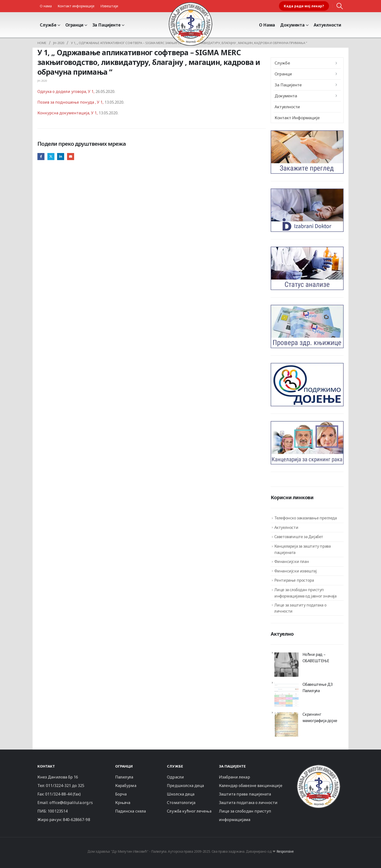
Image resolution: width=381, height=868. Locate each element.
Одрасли (175, 777)
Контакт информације (76, 6)
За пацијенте (106, 25)
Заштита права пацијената (245, 794)
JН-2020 (42, 81)
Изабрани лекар (234, 777)
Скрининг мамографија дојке (320, 717)
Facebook (41, 157)
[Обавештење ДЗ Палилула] (286, 695)
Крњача (123, 803)
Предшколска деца (185, 786)
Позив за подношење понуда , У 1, (70, 102)
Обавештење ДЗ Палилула (318, 687)
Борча (121, 794)
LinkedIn (61, 157)
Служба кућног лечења (189, 811)
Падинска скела (130, 811)
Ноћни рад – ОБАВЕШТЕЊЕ (316, 658)
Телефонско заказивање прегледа (306, 518)
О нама (46, 6)
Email (71, 157)
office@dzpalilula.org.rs (71, 803)
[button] (340, 6)
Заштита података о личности (248, 803)
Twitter (51, 157)
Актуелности (327, 25)
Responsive (285, 851)
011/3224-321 (58, 786)
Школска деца (181, 794)
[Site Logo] (190, 24)
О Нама (267, 25)
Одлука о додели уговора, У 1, (66, 91)
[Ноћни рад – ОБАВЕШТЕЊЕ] (286, 665)
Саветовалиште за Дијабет (299, 537)
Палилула (124, 777)
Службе (48, 25)
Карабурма (126, 786)
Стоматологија (181, 803)
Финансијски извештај (296, 571)
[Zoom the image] (319, 767)
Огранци (74, 25)
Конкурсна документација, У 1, (68, 113)
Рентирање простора (294, 580)
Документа (292, 25)
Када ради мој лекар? (304, 6)
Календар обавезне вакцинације (251, 786)
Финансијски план (292, 561)
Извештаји (109, 6)
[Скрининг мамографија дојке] (286, 724)
